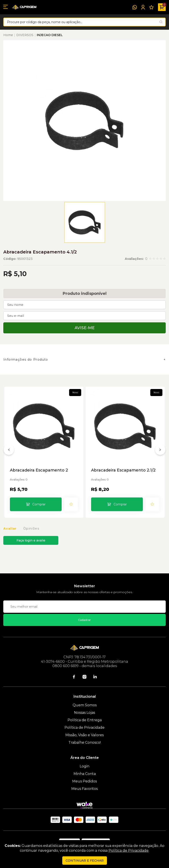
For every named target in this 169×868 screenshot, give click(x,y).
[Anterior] (9, 451)
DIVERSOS (25, 35)
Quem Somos (85, 705)
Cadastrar (84, 620)
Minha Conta (85, 774)
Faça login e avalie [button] (31, 540)
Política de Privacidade (84, 728)
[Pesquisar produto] (161, 22)
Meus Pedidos (84, 781)
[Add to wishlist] (71, 504)
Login (84, 766)
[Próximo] (160, 451)
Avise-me (85, 328)
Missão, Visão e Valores (84, 735)
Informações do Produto (26, 360)
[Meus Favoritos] (151, 7)
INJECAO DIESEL (50, 35)
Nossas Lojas (84, 713)
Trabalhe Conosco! (85, 742)
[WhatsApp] (135, 7)
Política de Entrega (85, 720)
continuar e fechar (85, 861)
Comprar (39, 504)
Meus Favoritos (84, 789)
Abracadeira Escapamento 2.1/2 (123, 470)
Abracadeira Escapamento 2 (39, 470)
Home (8, 35)
